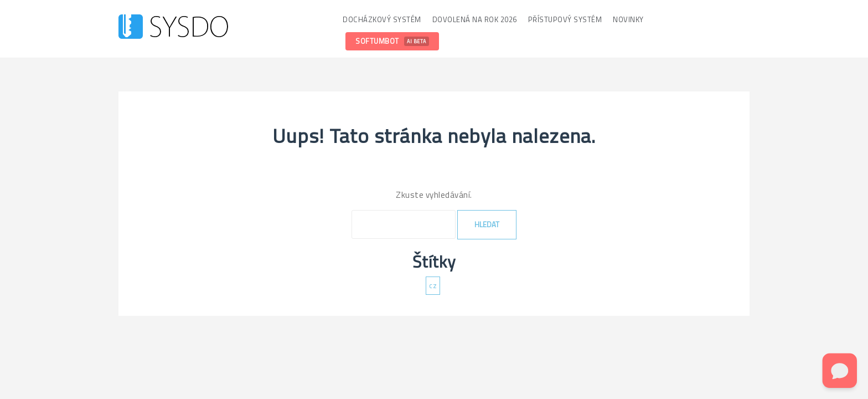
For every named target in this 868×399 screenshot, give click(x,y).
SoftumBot (392, 41)
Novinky (628, 19)
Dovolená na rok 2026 (475, 19)
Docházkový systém (382, 19)
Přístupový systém (565, 19)
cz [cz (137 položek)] (433, 285)
